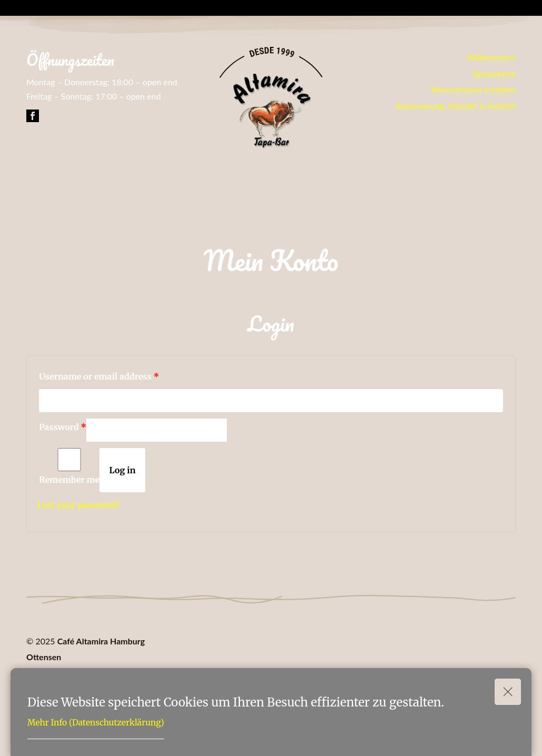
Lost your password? (79, 505)
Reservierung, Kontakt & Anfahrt (456, 106)
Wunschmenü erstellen (473, 89)
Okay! (508, 688)
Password (63, 427)
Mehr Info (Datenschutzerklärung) (96, 723)
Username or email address (99, 376)
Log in (122, 470)
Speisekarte (494, 73)
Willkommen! (491, 57)
